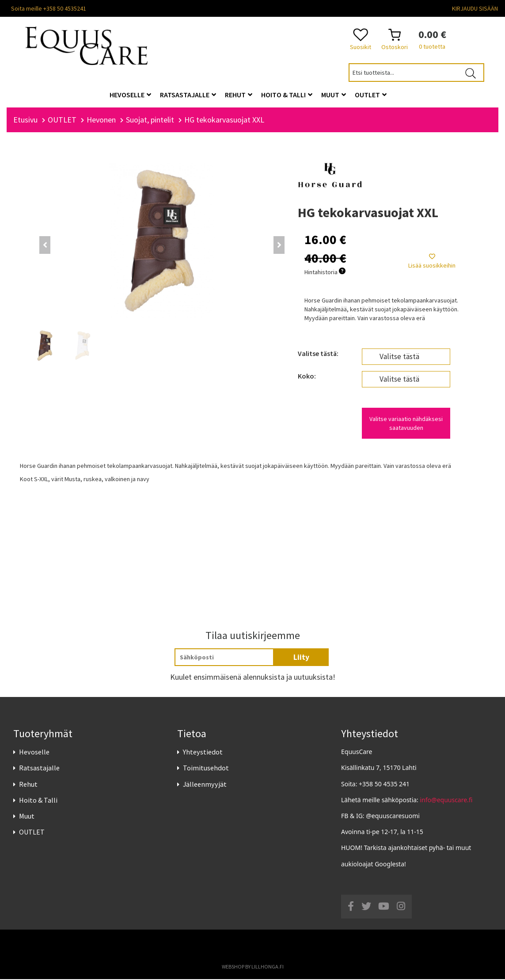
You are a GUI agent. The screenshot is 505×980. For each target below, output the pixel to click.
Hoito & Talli (38, 801)
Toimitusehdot (206, 769)
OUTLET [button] (371, 95)
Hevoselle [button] (130, 95)
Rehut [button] (239, 95)
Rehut (28, 785)
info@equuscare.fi (446, 801)
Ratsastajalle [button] (188, 95)
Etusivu (25, 121)
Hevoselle (34, 753)
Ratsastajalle (39, 769)
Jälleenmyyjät (205, 785)
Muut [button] (334, 95)
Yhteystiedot (203, 753)
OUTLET (32, 833)
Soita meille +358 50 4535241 (49, 8)
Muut (27, 817)
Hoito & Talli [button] (287, 95)
